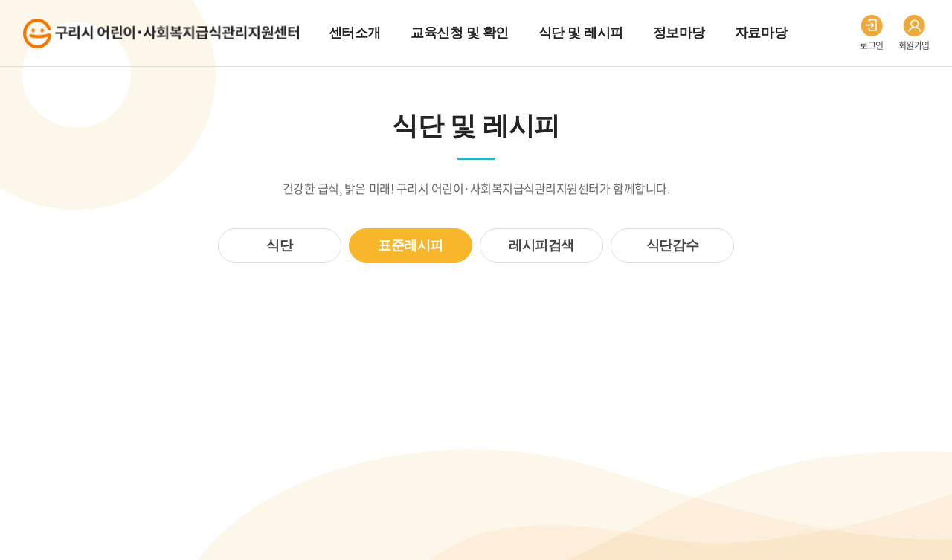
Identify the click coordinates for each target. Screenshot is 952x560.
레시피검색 (541, 245)
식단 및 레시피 (581, 33)
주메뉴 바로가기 (0, 0)
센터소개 (355, 33)
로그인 (872, 33)
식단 (279, 245)
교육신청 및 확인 (460, 33)
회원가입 (914, 33)
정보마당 (679, 33)
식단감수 (672, 245)
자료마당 (761, 33)
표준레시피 (411, 245)
